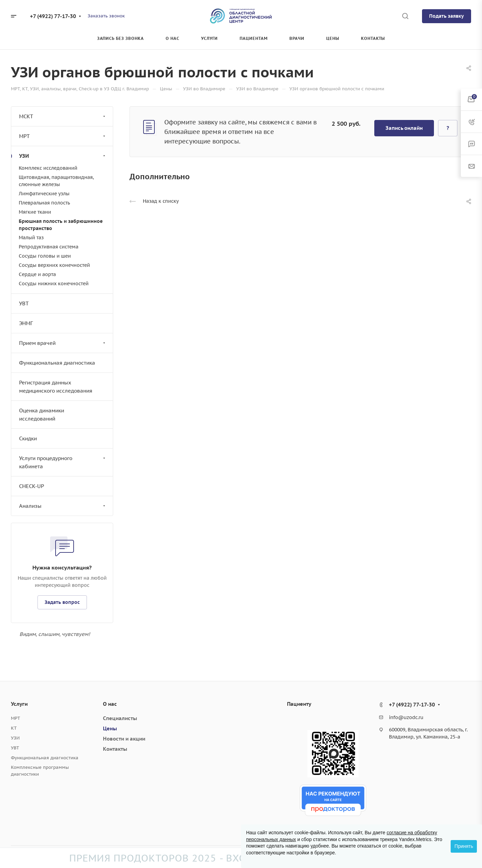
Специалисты (120, 718)
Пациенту (299, 704)
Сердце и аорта (37, 274)
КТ (14, 728)
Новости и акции (124, 739)
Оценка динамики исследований (42, 415)
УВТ (24, 303)
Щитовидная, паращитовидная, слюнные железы (56, 181)
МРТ (63, 136)
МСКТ (63, 116)
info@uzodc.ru (406, 717)
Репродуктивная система (49, 247)
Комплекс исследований (48, 168)
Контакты (115, 749)
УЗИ (63, 156)
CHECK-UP (32, 486)
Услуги (19, 704)
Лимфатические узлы (44, 194)
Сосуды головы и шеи (45, 256)
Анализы (63, 506)
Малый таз (31, 238)
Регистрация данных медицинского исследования (56, 387)
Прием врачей (63, 343)
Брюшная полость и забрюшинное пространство (61, 225)
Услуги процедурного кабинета (63, 462)
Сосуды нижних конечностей (54, 284)
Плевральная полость (44, 203)
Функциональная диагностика (57, 363)
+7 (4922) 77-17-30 (53, 16)
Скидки (28, 438)
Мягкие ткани (35, 212)
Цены (110, 728)
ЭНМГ (26, 323)
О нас (110, 704)
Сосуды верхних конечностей (54, 265)
